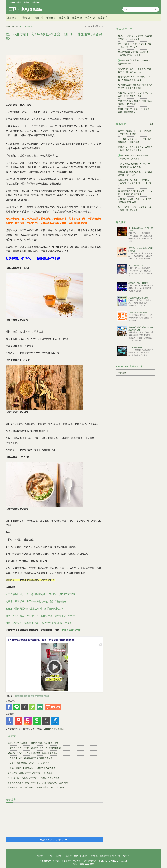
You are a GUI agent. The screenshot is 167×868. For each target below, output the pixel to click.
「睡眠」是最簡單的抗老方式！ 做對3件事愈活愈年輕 (32, 768)
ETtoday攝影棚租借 (135, 347)
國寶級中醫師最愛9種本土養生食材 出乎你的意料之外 (34, 609)
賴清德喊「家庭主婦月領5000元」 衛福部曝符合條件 (135, 62)
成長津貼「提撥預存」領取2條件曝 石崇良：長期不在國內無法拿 (135, 94)
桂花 (26, 696)
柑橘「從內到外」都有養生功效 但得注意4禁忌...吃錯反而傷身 (39, 623)
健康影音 (103, 18)
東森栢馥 (90, 18)
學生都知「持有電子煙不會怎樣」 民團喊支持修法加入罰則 (135, 157)
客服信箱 (85, 856)
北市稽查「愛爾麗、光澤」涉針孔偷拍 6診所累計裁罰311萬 (135, 201)
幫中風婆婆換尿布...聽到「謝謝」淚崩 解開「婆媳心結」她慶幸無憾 (38, 783)
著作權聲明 (116, 856)
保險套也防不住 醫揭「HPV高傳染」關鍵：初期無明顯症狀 (135, 110)
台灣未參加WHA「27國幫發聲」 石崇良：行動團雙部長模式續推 (135, 78)
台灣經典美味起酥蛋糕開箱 (138, 313)
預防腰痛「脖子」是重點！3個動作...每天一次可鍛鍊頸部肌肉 (34, 748)
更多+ (152, 124)
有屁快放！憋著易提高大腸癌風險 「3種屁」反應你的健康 (34, 778)
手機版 (26, 2)
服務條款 (94, 856)
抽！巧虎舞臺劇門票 (136, 266)
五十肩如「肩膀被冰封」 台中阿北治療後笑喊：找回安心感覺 (135, 141)
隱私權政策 (104, 856)
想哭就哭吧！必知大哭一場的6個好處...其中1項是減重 (31, 773)
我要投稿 (40, 856)
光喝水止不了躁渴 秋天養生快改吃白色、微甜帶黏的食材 (36, 601)
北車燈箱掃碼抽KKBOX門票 (138, 283)
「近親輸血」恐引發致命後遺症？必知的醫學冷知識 (30, 758)
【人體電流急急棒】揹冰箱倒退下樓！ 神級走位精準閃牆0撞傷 (40, 640)
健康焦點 (12, 18)
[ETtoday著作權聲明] (53, 729)
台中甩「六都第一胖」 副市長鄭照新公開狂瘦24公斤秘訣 (135, 132)
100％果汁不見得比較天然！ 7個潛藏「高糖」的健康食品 (33, 753)
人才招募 (49, 856)
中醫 (46, 696)
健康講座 (77, 18)
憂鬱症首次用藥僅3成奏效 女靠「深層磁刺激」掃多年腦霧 (135, 102)
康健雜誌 (19, 696)
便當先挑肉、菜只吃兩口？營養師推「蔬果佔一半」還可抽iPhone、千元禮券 (135, 183)
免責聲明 (126, 856)
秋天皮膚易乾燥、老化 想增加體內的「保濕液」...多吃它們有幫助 (40, 594)
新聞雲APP (36, 2)
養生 (32, 696)
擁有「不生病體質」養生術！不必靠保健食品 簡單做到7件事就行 (40, 616)
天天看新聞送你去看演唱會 (138, 298)
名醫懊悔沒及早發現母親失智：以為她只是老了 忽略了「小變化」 (37, 787)
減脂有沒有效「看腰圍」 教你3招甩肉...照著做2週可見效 (33, 743)
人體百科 (38, 18)
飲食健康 (39, 696)
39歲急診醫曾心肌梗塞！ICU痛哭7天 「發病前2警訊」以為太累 (135, 54)
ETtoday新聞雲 (15, 2)
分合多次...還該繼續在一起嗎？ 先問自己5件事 (29, 763)
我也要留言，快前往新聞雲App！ (54, 840)
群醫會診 (51, 18)
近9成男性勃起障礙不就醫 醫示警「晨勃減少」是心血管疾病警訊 (135, 86)
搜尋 (157, 9)
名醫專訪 (25, 18)
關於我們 (59, 856)
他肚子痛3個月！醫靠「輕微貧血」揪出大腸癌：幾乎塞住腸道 (135, 46)
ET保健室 (122, 373)
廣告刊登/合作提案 (72, 856)
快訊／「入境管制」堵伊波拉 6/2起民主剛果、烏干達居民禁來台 (135, 37)
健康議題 (64, 18)
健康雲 (26, 9)
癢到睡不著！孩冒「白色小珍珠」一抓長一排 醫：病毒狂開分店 (135, 70)
